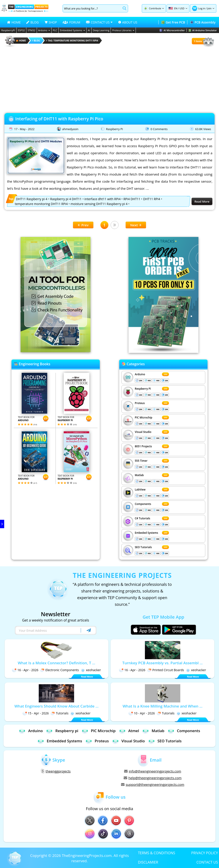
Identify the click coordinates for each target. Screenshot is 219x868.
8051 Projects (143, 446)
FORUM (71, 22)
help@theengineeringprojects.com (153, 778)
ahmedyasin (70, 129)
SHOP (51, 22)
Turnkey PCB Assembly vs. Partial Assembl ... (162, 663)
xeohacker (91, 670)
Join (209, 8)
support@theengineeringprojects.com (153, 784)
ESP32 (21, 30)
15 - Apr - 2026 (36, 713)
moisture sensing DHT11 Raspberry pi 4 (99, 204)
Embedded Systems (72, 30)
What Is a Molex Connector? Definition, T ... (56, 663)
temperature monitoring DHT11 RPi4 (41, 204)
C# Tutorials (142, 518)
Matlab (139, 475)
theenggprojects (56, 771)
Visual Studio (143, 432)
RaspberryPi (8, 30)
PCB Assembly (203, 22)
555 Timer (141, 461)
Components (143, 504)
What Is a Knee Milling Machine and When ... (162, 706)
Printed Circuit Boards (166, 670)
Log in (202, 8)
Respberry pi (62, 731)
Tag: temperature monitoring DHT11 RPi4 (72, 41)
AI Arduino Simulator (203, 30)
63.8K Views (203, 129)
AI (89, 30)
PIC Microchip (143, 417)
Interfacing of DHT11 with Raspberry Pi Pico (59, 119)
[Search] (92, 8)
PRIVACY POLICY (205, 853)
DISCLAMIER (148, 862)
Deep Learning (101, 30)
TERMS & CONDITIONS (157, 853)
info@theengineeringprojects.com (153, 771)
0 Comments (159, 129)
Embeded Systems (146, 533)
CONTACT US (207, 862)
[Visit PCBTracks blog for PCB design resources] (163, 352)
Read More (202, 201)
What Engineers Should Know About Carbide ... (56, 706)
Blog (36, 41)
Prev (83, 225)
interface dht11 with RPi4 (103, 199)
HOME (14, 22)
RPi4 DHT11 (132, 199)
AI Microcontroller (172, 30)
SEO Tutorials (143, 547)
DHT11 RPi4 (152, 199)
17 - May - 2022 (24, 129)
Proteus (140, 403)
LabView (140, 490)
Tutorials (59, 713)
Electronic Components (59, 670)
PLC (55, 30)
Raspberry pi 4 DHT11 (66, 199)
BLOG (32, 22)
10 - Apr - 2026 (142, 713)
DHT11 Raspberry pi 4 (32, 199)
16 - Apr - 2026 (25, 670)
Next (136, 225)
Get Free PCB (173, 22)
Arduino (44, 30)
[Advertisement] (109, 78)
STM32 (32, 30)
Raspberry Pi (114, 129)
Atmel (129, 731)
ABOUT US (128, 22)
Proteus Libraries (123, 30)
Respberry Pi (143, 389)
